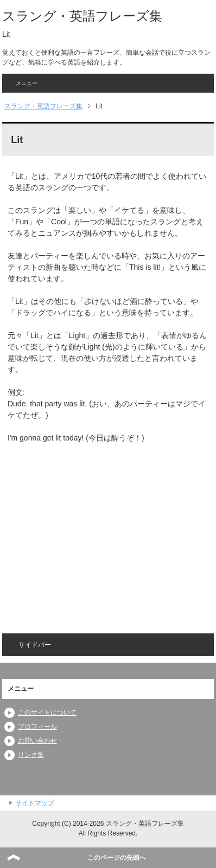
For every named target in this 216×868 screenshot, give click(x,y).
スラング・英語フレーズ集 (82, 16)
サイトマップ (35, 803)
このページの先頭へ (117, 858)
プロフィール (37, 727)
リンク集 (31, 755)
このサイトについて (47, 712)
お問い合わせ (37, 741)
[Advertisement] (99, 531)
